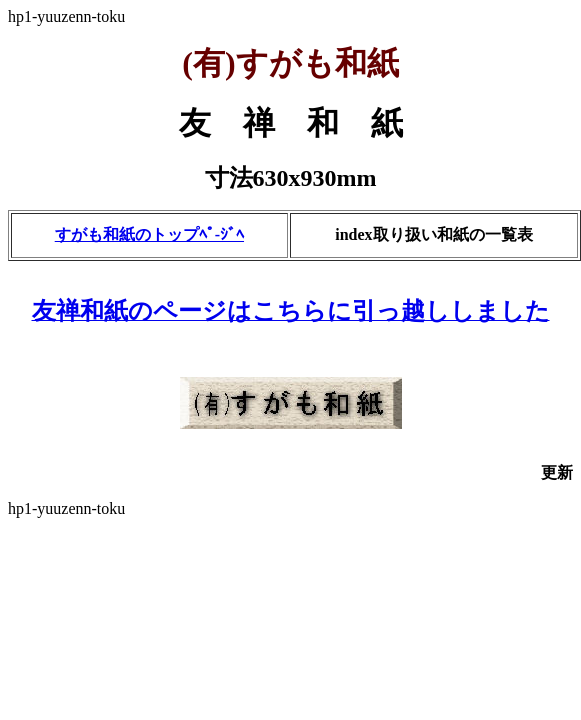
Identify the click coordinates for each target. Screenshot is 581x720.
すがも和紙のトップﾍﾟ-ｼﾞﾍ (149, 234)
